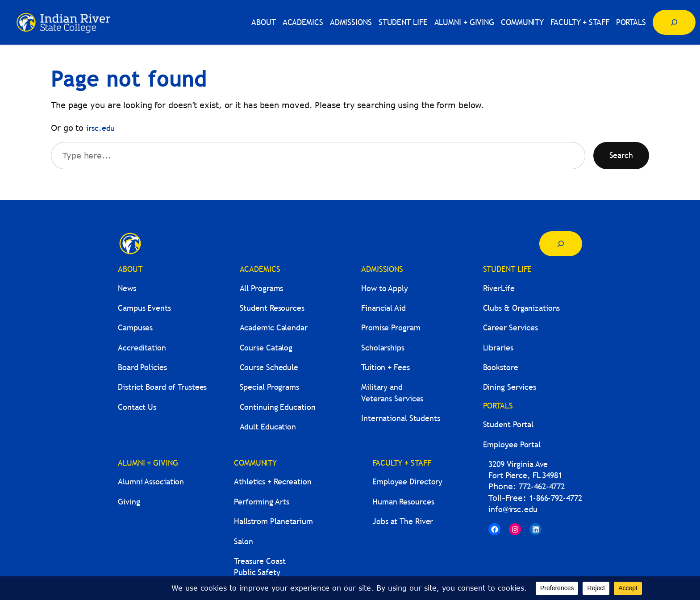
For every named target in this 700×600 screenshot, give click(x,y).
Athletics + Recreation (273, 481)
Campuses (135, 327)
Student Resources (272, 308)
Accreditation (142, 348)
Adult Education (268, 427)
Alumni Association (151, 481)
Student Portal (508, 424)
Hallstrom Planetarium (273, 521)
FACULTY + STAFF (402, 463)
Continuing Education (278, 407)
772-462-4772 (542, 486)
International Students (401, 418)
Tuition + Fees (385, 367)
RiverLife (499, 288)
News (127, 288)
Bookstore (501, 367)
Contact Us (137, 407)
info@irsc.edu (513, 509)
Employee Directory (407, 481)
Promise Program (391, 327)
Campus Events (144, 308)
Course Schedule (269, 367)
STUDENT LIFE (508, 269)
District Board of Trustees (162, 387)
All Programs (262, 288)
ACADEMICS (260, 269)
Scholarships (383, 348)
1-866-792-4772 (556, 498)
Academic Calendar (274, 327)
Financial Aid (383, 308)
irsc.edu (100, 128)
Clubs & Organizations (522, 308)
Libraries (498, 348)
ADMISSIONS (382, 269)
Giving (129, 502)
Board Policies (142, 367)
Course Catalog (266, 348)
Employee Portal (512, 444)
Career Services (511, 327)
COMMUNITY (255, 463)
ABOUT (130, 269)
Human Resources (403, 502)
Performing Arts (262, 502)
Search (621, 155)
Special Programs (269, 387)
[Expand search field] (674, 22)
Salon (244, 541)
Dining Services (510, 387)
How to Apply (385, 288)
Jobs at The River (403, 521)
